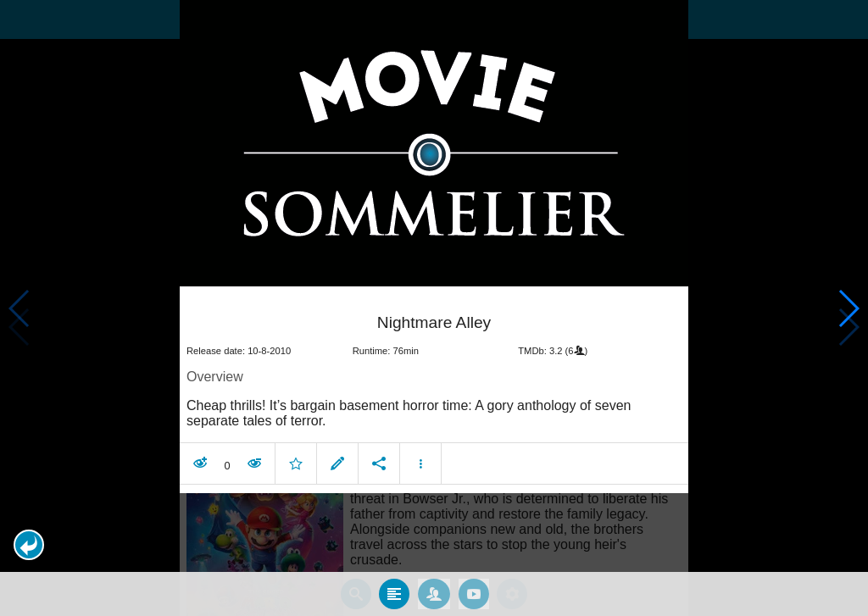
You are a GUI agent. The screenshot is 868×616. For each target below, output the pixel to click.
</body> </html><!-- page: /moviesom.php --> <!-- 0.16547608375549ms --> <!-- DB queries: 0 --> (434, 308)
